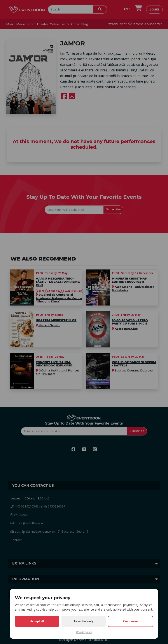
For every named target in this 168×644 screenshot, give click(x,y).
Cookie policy (84, 632)
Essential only (84, 621)
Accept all (37, 621)
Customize (130, 621)
